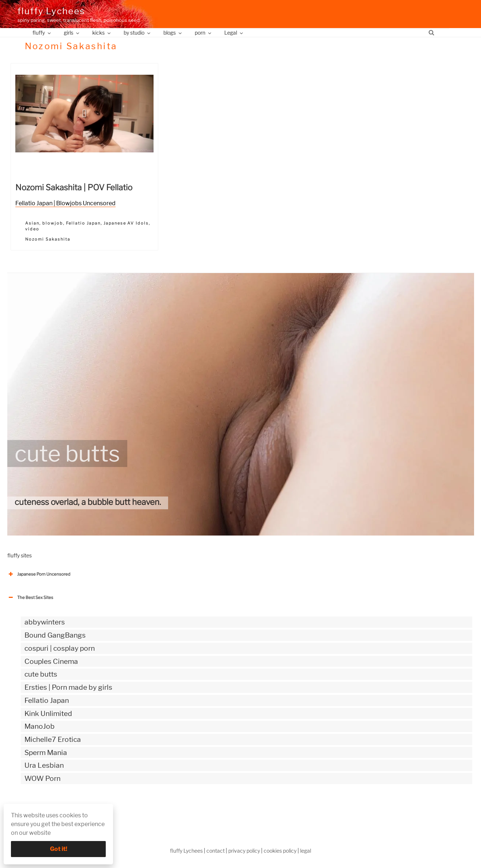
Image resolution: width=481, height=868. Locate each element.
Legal (234, 33)
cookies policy (280, 851)
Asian (32, 223)
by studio (137, 33)
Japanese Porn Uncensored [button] (39, 574)
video (32, 229)
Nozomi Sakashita (48, 239)
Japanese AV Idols (126, 223)
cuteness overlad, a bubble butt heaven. (88, 502)
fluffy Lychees (51, 11)
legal (306, 851)
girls (72, 33)
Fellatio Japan (83, 223)
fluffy (42, 33)
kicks (102, 33)
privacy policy (244, 851)
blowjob (53, 223)
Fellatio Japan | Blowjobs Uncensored (65, 203)
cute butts (67, 454)
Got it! (59, 849)
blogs (173, 33)
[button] (84, 113)
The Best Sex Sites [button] (30, 598)
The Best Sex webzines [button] (35, 809)
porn (203, 33)
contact (216, 851)
